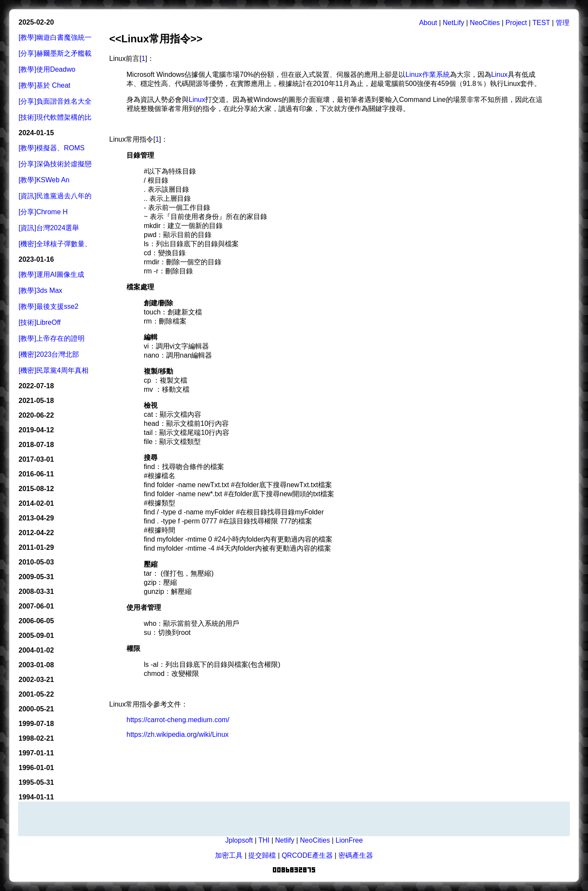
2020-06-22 (36, 415)
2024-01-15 (36, 133)
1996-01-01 (36, 768)
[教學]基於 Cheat (44, 85)
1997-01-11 (36, 753)
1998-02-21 (36, 738)
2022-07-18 (36, 386)
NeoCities (485, 23)
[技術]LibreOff (40, 322)
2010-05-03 (36, 562)
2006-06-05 (36, 621)
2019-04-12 (36, 430)
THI (264, 840)
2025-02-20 (36, 22)
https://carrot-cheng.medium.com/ (178, 720)
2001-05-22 (36, 694)
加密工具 (229, 855)
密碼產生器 (356, 855)
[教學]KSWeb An (44, 180)
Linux (499, 75)
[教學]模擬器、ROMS (52, 148)
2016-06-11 (36, 474)
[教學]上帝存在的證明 (52, 338)
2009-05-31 (36, 577)
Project (516, 23)
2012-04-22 (36, 533)
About (428, 23)
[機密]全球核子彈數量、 (55, 244)
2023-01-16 (36, 259)
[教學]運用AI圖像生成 (51, 274)
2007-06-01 (36, 606)
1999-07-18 (36, 724)
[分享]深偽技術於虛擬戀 (55, 164)
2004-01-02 (36, 650)
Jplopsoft (239, 840)
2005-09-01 (36, 636)
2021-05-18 (36, 401)
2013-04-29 (36, 518)
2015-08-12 (36, 489)
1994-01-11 (36, 797)
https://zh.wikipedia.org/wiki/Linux (178, 734)
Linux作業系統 (427, 75)
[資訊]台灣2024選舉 (49, 228)
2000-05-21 (36, 709)
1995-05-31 (36, 782)
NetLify (454, 23)
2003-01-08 (36, 665)
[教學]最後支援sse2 (49, 306)
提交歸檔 (262, 855)
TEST (541, 23)
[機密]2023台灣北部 (49, 354)
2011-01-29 (36, 547)
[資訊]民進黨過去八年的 (55, 196)
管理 (563, 23)
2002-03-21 (36, 680)
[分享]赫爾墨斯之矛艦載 (55, 53)
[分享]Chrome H (43, 212)
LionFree (349, 840)
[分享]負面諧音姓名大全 (55, 101)
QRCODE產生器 (307, 855)
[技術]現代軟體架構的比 (55, 117)
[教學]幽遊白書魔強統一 (55, 37)
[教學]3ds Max (40, 290)
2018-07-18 (36, 445)
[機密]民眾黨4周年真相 (54, 370)
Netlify (285, 840)
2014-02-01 (36, 503)
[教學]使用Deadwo (47, 69)
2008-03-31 (36, 591)
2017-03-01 (36, 459)
